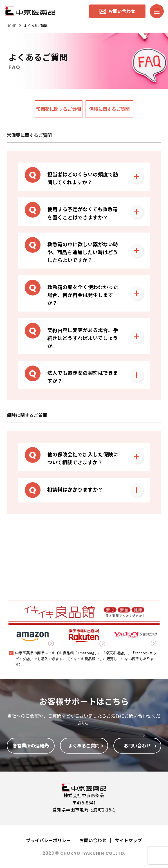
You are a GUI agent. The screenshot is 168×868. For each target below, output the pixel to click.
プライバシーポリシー (48, 840)
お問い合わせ (93, 840)
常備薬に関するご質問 (59, 109)
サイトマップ (128, 840)
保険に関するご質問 (109, 109)
